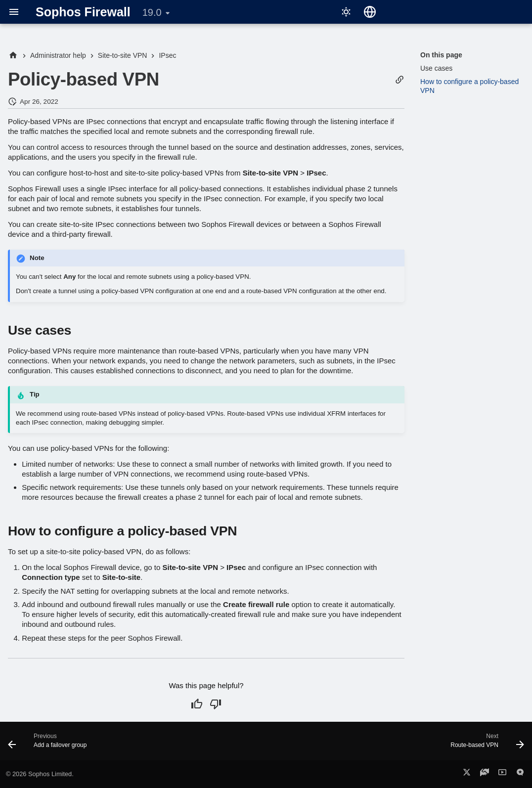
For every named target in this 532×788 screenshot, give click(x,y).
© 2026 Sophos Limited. (40, 774)
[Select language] (370, 12)
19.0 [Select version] (152, 12)
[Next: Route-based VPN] (485, 744)
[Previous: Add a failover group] (50, 744)
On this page (441, 55)
